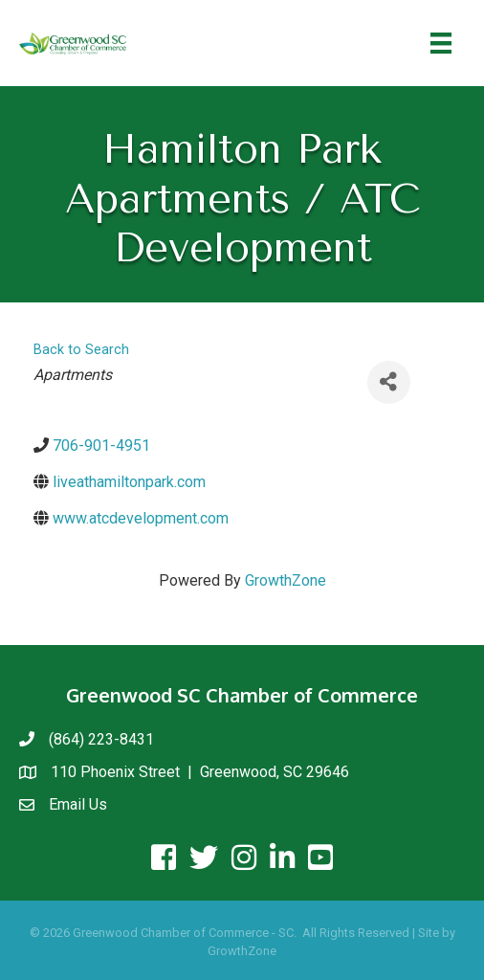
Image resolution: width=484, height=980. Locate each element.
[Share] (389, 382)
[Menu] (441, 43)
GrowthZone (286, 580)
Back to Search (81, 350)
